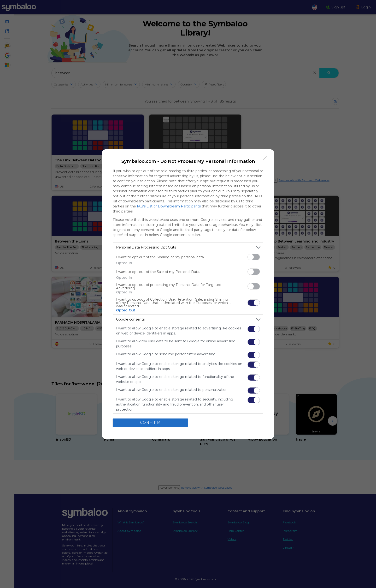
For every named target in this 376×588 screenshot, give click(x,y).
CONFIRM (150, 423)
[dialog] (188, 294)
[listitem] (188, 247)
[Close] (265, 158)
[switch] (254, 257)
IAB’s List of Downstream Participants (169, 206)
